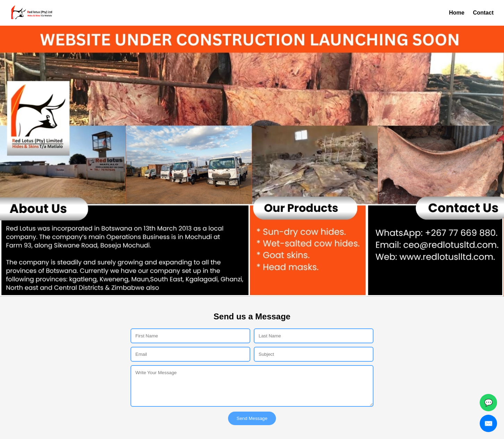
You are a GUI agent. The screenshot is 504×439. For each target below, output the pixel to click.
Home (457, 13)
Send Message (252, 418)
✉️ (489, 423)
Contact (483, 13)
